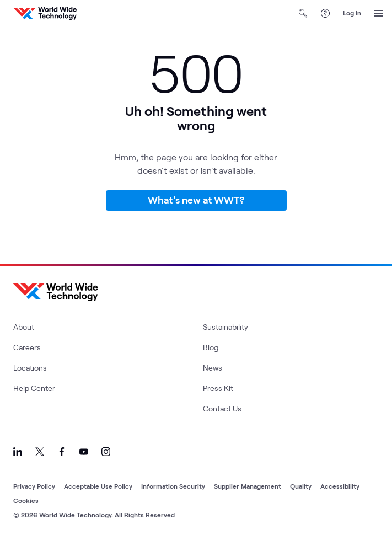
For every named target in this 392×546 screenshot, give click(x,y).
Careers (27, 347)
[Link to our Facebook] (62, 452)
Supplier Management (248, 486)
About (24, 327)
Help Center (34, 388)
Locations (30, 368)
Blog (211, 347)
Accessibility (340, 486)
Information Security (173, 486)
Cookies (26, 500)
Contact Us (222, 408)
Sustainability (225, 327)
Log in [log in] (352, 13)
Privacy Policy (34, 486)
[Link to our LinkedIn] (18, 452)
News (213, 368)
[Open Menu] (379, 13)
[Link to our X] (40, 452)
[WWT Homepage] (45, 13)
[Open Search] (303, 13)
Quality (301, 486)
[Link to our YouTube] (84, 452)
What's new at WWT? (196, 200)
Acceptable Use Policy (98, 486)
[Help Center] (325, 13)
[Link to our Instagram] (106, 452)
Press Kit (218, 388)
